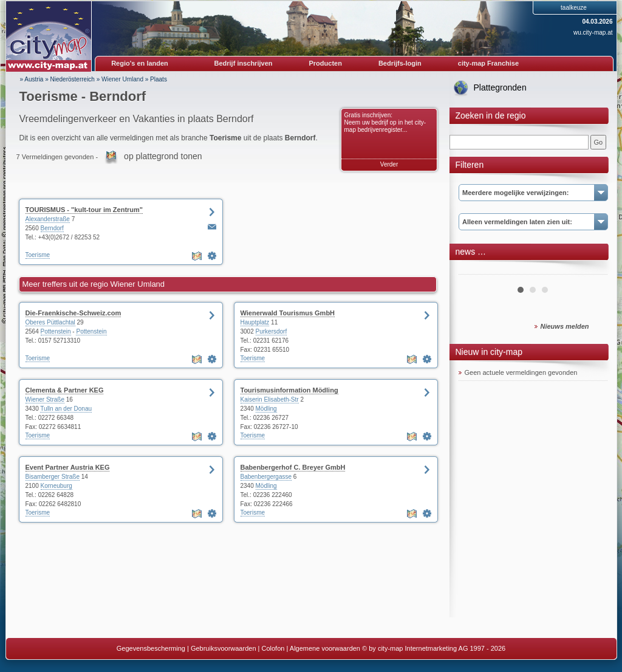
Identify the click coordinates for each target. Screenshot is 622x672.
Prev (474, 270)
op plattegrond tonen (163, 156)
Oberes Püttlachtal (50, 322)
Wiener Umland (122, 79)
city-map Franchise (488, 63)
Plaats (159, 79)
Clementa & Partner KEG (65, 390)
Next (592, 270)
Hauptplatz (255, 322)
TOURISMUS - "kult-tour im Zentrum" (84, 210)
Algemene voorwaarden (325, 648)
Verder (389, 164)
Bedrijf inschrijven (244, 63)
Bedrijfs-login (400, 63)
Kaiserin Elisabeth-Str (270, 399)
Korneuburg (56, 486)
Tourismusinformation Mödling (289, 390)
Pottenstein (56, 331)
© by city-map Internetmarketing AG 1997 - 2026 (434, 648)
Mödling (266, 409)
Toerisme (38, 255)
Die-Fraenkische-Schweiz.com (73, 313)
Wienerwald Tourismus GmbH (288, 313)
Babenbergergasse (266, 477)
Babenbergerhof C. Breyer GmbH (293, 467)
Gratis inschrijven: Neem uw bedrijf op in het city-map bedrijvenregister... (385, 122)
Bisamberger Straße (53, 477)
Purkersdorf (272, 331)
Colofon (273, 648)
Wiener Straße (45, 399)
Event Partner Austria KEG (68, 467)
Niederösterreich (73, 79)
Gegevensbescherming (151, 648)
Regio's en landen (140, 63)
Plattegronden (500, 87)
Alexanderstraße (48, 219)
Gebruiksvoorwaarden (224, 648)
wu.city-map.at (593, 33)
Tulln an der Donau (66, 409)
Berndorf (52, 228)
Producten (325, 63)
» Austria (32, 79)
